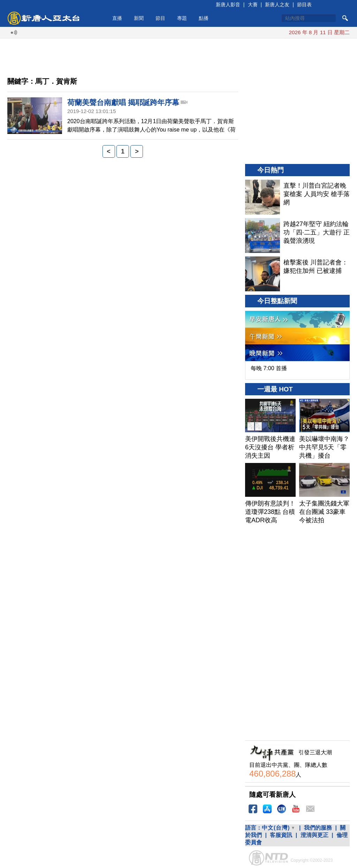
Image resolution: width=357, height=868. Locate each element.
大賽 (253, 5)
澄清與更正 (314, 835)
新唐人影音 (228, 5)
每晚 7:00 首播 (269, 368)
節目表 (304, 5)
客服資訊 (281, 835)
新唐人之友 (277, 5)
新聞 (139, 18)
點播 (204, 18)
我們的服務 (318, 828)
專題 (182, 18)
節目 (160, 18)
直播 (117, 18)
